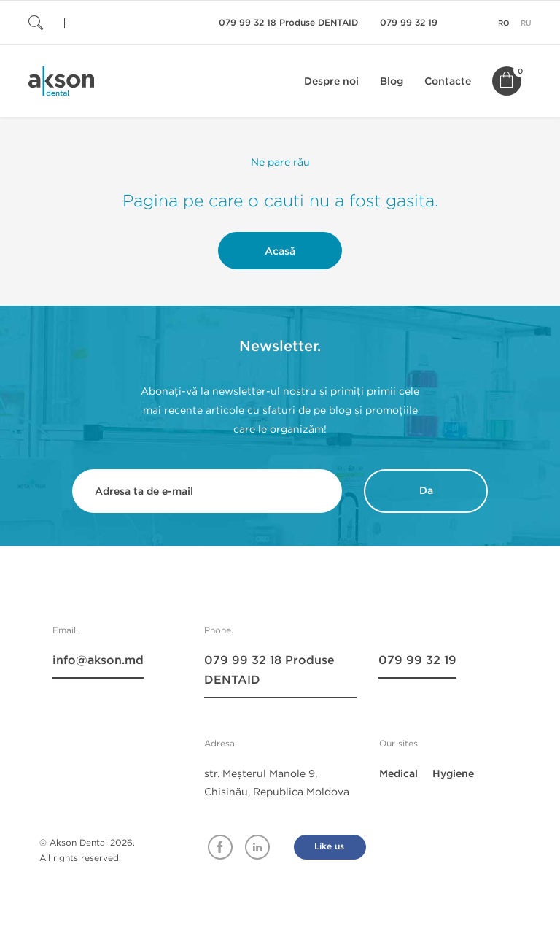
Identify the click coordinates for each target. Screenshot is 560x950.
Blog (392, 81)
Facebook (220, 847)
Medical (398, 774)
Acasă (280, 251)
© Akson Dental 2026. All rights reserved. (87, 850)
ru (526, 23)
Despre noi (331, 81)
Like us (329, 847)
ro (504, 23)
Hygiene (453, 774)
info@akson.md (98, 660)
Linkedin (257, 847)
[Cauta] (116, 22)
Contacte (448, 81)
